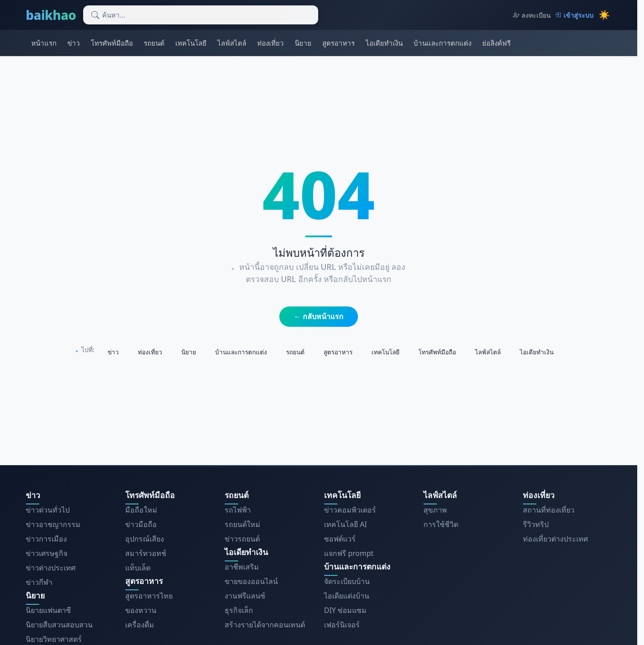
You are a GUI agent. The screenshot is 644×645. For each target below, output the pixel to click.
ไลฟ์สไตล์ (232, 43)
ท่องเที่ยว (270, 43)
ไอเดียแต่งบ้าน (347, 596)
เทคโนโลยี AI (346, 524)
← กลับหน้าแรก (319, 316)
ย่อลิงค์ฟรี (496, 43)
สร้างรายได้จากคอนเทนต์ (265, 625)
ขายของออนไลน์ (251, 581)
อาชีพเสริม (242, 567)
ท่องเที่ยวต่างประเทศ (555, 539)
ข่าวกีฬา (39, 582)
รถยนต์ (154, 43)
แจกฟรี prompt (349, 553)
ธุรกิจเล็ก (239, 610)
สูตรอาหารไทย (149, 596)
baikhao (51, 15)
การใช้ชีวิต (441, 524)
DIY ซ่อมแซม (345, 610)
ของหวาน (141, 610)
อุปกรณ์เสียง (145, 539)
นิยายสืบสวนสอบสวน (59, 625)
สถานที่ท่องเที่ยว (549, 510)
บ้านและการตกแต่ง (442, 43)
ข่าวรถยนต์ (242, 539)
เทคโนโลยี (191, 43)
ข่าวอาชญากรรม (53, 524)
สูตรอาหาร (338, 43)
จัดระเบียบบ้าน (347, 581)
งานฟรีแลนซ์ (245, 596)
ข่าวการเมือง (46, 539)
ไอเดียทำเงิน (384, 43)
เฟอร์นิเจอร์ (342, 625)
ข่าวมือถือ (141, 524)
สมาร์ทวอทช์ (146, 553)
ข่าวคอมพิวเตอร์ (350, 510)
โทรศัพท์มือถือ (112, 43)
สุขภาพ (435, 510)
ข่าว (74, 43)
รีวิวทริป (536, 524)
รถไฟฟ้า (238, 510)
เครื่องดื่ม (140, 625)
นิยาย (303, 43)
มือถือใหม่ (141, 510)
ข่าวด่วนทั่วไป (48, 510)
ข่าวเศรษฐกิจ (47, 553)
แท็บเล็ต (138, 568)
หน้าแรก (44, 43)
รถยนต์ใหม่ (242, 524)
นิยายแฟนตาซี (48, 610)
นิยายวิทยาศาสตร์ (54, 639)
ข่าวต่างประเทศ (51, 568)
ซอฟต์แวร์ (340, 539)
